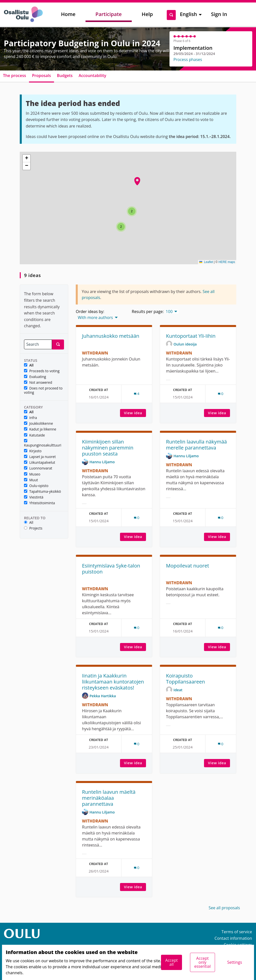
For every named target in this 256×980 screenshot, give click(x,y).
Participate (109, 14)
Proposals (41, 75)
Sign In (219, 14)
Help (147, 14)
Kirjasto (33, 451)
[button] (121, 227)
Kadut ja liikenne (40, 429)
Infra (30, 418)
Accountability (92, 75)
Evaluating (35, 377)
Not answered (38, 383)
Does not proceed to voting (43, 390)
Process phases (188, 59)
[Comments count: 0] (221, 394)
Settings (235, 962)
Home (68, 14)
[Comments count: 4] (137, 394)
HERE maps (227, 262)
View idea (135, 413)
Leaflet (206, 262)
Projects (33, 528)
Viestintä (34, 497)
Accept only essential (202, 962)
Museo (32, 474)
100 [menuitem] (169, 311)
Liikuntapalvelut (40, 463)
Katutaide (34, 435)
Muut (31, 480)
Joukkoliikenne (38, 424)
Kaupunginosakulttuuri (43, 443)
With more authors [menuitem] (95, 317)
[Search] (38, 344)
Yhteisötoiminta (39, 503)
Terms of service (237, 932)
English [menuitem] (188, 14)
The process (14, 75)
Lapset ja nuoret (40, 457)
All (29, 365)
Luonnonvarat (38, 468)
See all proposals (224, 908)
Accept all (171, 962)
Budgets (65, 75)
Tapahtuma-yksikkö (42, 492)
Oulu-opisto (36, 486)
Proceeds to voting (42, 371)
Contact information (233, 938)
